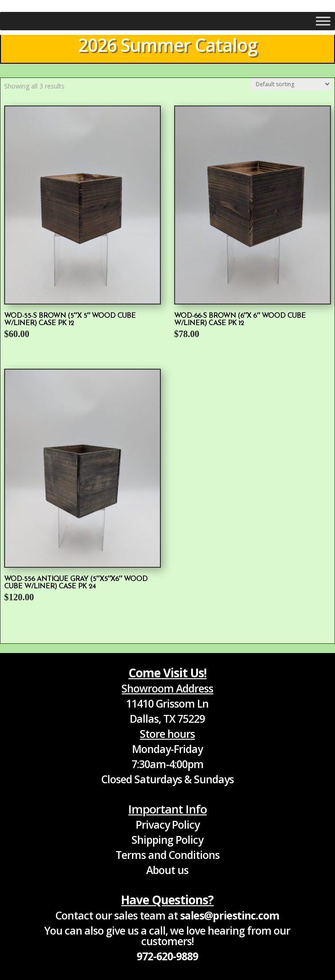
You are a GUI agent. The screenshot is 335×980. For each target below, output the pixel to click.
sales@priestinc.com (230, 915)
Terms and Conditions (167, 855)
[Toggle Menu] (323, 21)
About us (167, 870)
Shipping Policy (167, 840)
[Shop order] (291, 84)
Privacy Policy (167, 825)
